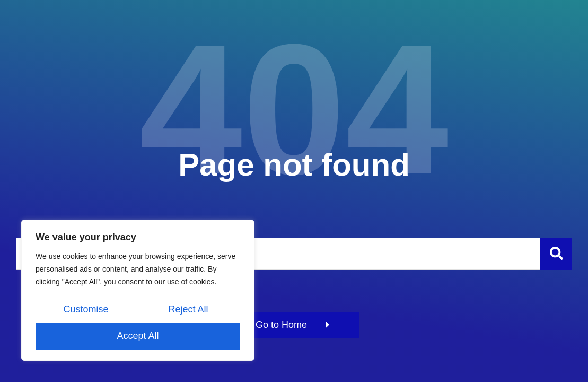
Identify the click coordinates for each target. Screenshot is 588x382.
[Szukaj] (556, 254)
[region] (138, 290)
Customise (86, 309)
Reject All (188, 309)
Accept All (138, 336)
